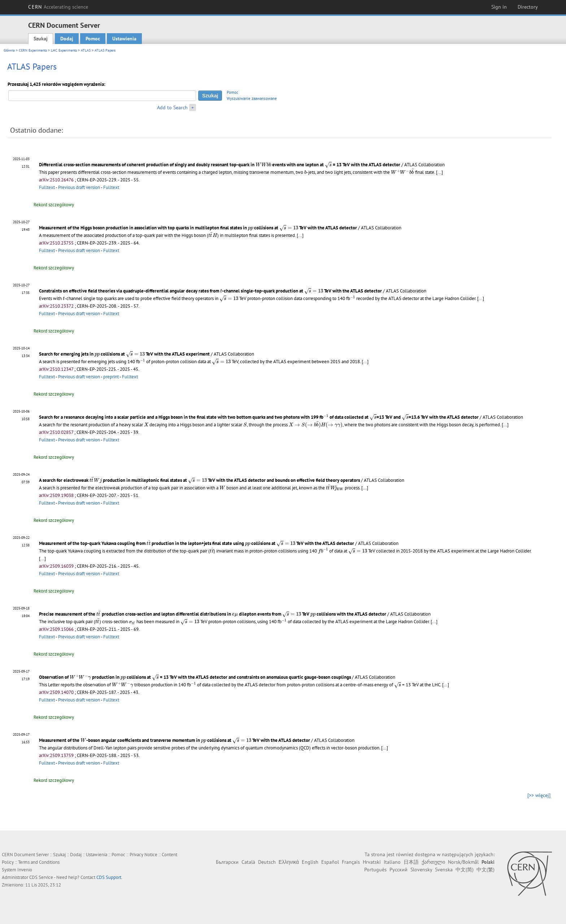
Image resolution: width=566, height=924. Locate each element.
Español (330, 862)
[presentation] (263, 164)
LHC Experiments (64, 50)
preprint (111, 377)
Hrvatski (372, 862)
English (310, 862)
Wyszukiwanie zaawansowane (252, 98)
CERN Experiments (33, 50)
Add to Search (172, 107)
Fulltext (47, 187)
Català (248, 862)
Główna (9, 50)
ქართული (433, 862)
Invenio (25, 870)
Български (227, 862)
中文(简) (465, 870)
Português (375, 870)
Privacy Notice (143, 855)
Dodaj (67, 39)
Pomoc (93, 39)
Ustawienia (124, 39)
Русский (399, 870)
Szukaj (41, 39)
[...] (439, 172)
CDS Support (109, 877)
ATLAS (86, 50)
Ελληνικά (289, 862)
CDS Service (41, 877)
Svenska (444, 870)
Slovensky (421, 870)
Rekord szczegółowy (54, 205)
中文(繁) (486, 870)
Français (351, 862)
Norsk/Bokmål (463, 862)
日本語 (411, 862)
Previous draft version (79, 187)
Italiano (392, 862)
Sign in (499, 7)
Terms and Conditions (39, 862)
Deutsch (267, 862)
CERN (58, 7)
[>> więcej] (539, 795)
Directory (528, 7)
